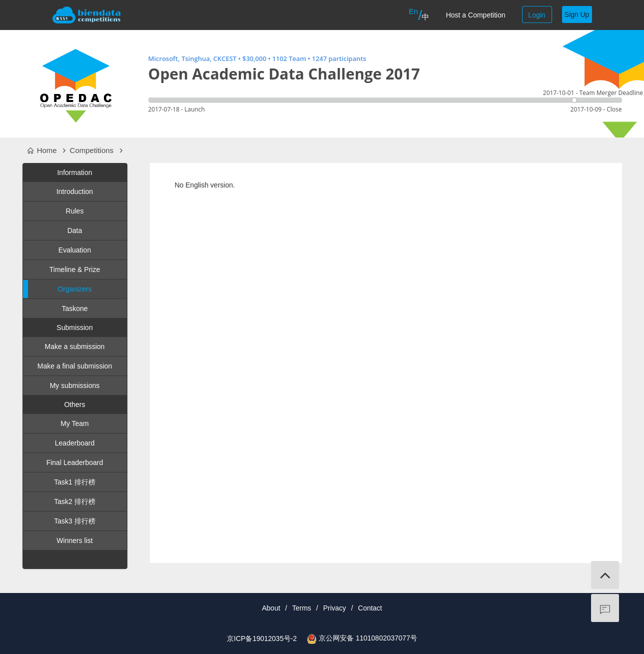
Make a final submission (75, 366)
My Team (75, 423)
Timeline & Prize (75, 269)
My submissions (75, 385)
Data (75, 230)
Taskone (74, 308)
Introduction (75, 191)
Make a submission (75, 346)
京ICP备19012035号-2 (262, 638)
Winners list (74, 540)
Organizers (57, 289)
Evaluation (75, 250)
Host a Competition (475, 15)
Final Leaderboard (75, 462)
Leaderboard (75, 443)
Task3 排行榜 (74, 521)
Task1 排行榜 (74, 482)
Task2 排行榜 (74, 501)
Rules (75, 211)
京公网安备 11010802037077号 (368, 638)
